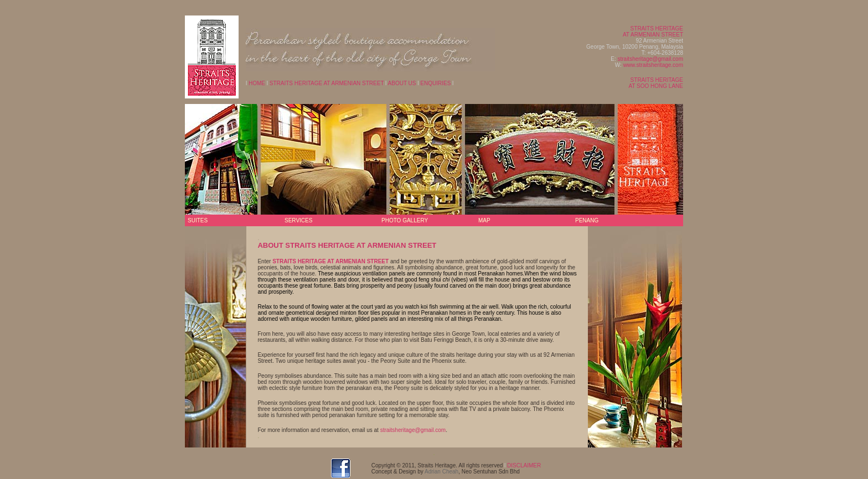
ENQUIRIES (435, 83)
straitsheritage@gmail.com (650, 59)
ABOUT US (402, 83)
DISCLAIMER (524, 465)
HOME (257, 83)
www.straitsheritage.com (653, 65)
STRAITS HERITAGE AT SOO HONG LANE (656, 83)
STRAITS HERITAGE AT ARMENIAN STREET (327, 83)
